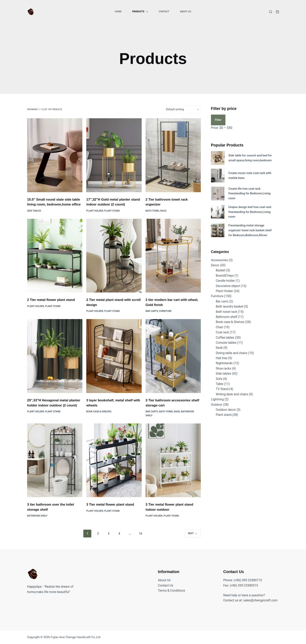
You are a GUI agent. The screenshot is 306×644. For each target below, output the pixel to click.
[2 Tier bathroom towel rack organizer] (173, 155)
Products (141, 12)
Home (118, 12)
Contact (164, 12)
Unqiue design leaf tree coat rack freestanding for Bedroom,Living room (250, 212)
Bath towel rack (156, 211)
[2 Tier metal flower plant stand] (55, 256)
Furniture (165, 311)
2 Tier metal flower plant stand (51, 300)
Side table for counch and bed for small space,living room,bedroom (250, 158)
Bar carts (152, 311)
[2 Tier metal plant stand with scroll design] (114, 256)
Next (193, 533)
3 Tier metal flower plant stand (110, 505)
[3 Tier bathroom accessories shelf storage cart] (173, 356)
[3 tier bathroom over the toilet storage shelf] (55, 460)
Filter (218, 120)
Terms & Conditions (172, 591)
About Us (185, 12)
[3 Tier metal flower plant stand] (114, 460)
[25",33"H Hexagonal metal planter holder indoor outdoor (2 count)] (55, 356)
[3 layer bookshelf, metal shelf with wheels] (114, 356)
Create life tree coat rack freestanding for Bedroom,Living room (249, 194)
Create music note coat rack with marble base (250, 175)
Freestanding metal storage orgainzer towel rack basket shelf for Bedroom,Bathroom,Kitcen (250, 230)
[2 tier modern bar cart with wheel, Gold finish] (173, 256)
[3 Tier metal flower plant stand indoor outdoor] (173, 460)
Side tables (34, 211)
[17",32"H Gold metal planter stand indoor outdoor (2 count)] (114, 155)
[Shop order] (182, 109)
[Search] (271, 12)
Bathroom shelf (37, 516)
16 (141, 534)
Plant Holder (95, 211)
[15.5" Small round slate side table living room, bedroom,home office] (55, 155)
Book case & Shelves (99, 412)
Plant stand (112, 211)
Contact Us (166, 585)
